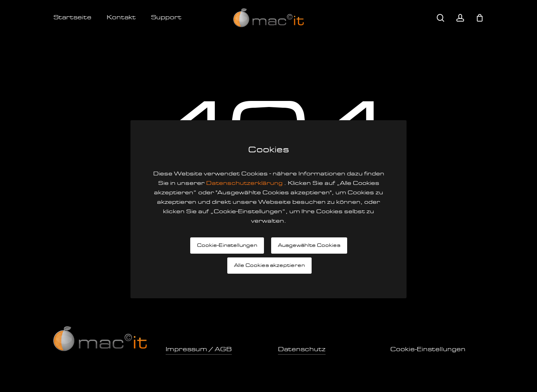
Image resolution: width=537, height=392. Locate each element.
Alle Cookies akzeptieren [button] (269, 266)
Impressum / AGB (199, 350)
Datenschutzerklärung (245, 184)
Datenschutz (302, 350)
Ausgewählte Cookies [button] (309, 246)
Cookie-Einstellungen (428, 350)
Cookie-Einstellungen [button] (227, 246)
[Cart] (480, 18)
